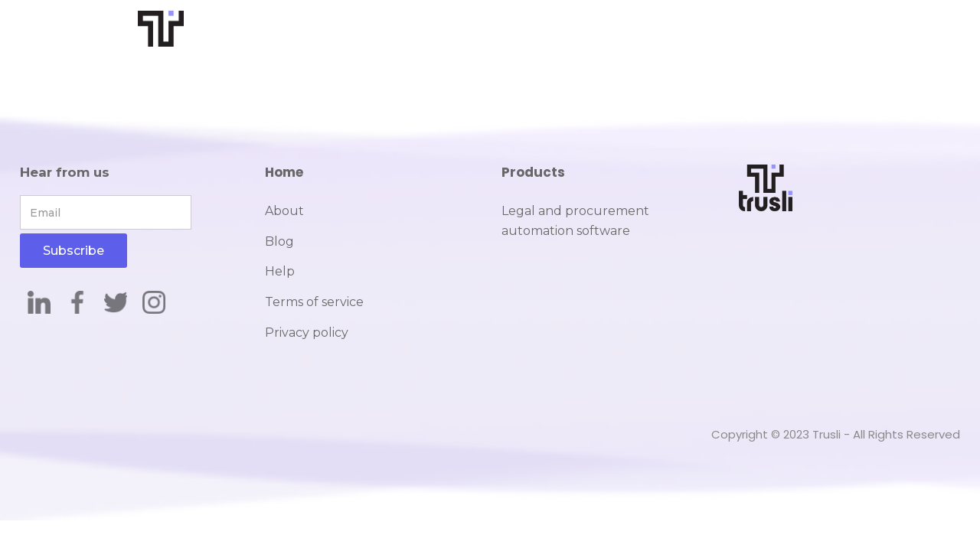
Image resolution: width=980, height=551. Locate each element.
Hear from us (65, 172)
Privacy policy (307, 333)
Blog (279, 241)
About (284, 211)
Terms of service (314, 302)
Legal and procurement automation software (575, 221)
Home (284, 172)
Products (533, 172)
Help (280, 271)
